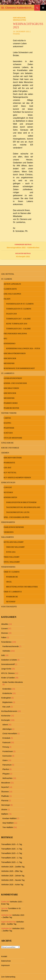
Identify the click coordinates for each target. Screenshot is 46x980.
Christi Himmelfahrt (10, 734)
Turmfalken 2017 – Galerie (18, 319)
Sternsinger (6, 805)
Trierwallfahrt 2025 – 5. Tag (12, 844)
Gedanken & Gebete (9, 660)
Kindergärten (10, 497)
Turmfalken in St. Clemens (19, 309)
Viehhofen (9, 532)
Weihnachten (19, 20)
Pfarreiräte (9, 463)
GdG (3, 655)
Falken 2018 (11, 314)
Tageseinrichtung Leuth (18, 512)
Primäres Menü (43, 8)
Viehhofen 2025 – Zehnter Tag (13, 876)
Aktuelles (5, 624)
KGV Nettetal (10, 473)
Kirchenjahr (19, 18)
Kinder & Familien (8, 678)
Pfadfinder (9, 428)
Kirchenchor (10, 358)
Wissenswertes (8, 567)
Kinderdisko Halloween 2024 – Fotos (23, 349)
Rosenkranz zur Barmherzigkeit (19, 368)
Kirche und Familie (10, 448)
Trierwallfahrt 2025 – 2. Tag (12, 858)
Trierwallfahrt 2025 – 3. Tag (12, 853)
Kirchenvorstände (13, 458)
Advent (5, 725)
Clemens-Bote (10, 289)
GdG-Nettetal (8, 274)
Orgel (9, 582)
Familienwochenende (14, 527)
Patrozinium (7, 765)
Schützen (8, 433)
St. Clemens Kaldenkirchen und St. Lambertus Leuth (18, 8)
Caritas (7, 418)
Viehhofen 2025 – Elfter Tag (12, 871)
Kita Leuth (6, 707)
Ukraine (4, 809)
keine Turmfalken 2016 (17, 324)
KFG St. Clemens (8, 673)
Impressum (5, 965)
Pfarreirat (5, 801)
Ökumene (5, 792)
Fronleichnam (8, 751)
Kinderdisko (10, 344)
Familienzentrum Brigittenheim (21, 502)
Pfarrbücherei (11, 403)
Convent (8, 488)
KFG (5, 339)
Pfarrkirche (12, 577)
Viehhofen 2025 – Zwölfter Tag (13, 867)
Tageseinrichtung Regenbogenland (23, 507)
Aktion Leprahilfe (12, 284)
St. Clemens (7, 279)
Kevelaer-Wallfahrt (14, 542)
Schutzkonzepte (9, 607)
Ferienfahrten (8, 522)
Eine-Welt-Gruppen (12, 294)
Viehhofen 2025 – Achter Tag (12, 885)
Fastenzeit (6, 742)
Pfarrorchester (11, 408)
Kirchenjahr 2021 (23, 255)
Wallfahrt (5, 814)
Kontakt (4, 956)
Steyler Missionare (13, 438)
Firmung (6, 747)
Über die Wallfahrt (15, 547)
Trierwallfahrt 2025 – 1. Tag (12, 862)
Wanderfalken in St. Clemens (20, 304)
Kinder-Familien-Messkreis (13, 682)
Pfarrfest (6, 769)
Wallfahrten (7, 537)
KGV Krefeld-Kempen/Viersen (17, 478)
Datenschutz (6, 961)
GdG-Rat (7, 468)
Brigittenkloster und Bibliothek (22, 587)
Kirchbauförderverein (15, 353)
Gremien (5, 453)
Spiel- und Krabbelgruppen (16, 517)
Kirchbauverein (11, 388)
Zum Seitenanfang (8, 977)
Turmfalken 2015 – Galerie (18, 329)
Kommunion (7, 756)
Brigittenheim (7, 702)
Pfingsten (6, 774)
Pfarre (16, 34)
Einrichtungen (8, 483)
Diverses (5, 633)
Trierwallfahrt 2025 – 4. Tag (12, 849)
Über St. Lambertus (13, 592)
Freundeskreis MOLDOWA (15, 334)
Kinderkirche (7, 693)
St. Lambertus (8, 373)
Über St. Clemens (12, 572)
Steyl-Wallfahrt (12, 562)
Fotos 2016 (11, 552)
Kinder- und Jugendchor (15, 383)
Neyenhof (8, 492)
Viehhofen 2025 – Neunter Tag (13, 880)
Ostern (5, 760)
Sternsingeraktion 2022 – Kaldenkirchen (23, 246)
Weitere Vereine (9, 413)
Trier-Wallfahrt (12, 557)
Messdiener (9, 363)
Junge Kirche (7, 443)
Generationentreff (13, 378)
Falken (7, 299)
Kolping (7, 423)
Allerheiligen (7, 729)
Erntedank (6, 738)
